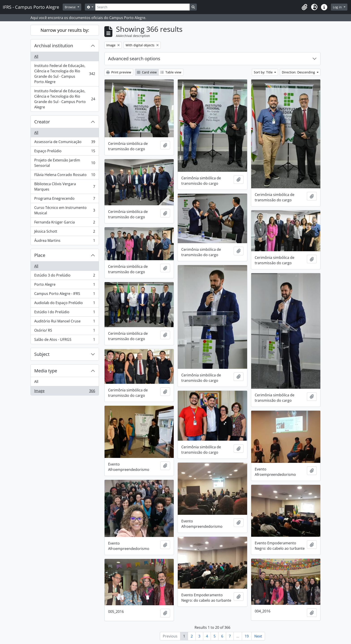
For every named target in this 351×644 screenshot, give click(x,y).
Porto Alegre (65, 285)
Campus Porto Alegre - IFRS (65, 295)
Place (40, 255)
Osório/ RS (65, 331)
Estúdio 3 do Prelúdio (65, 276)
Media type (46, 371)
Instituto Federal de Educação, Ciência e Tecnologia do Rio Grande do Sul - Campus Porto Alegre (65, 74)
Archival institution (54, 46)
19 (247, 636)
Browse (71, 7)
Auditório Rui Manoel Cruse (65, 322)
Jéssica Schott (65, 232)
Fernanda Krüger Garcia (65, 223)
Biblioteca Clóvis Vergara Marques (65, 187)
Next (258, 636)
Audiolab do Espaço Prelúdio (65, 304)
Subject (42, 354)
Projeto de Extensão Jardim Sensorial (65, 163)
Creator (42, 122)
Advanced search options (134, 59)
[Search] (142, 7)
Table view (171, 72)
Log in (338, 7)
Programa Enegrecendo (65, 199)
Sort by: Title (264, 72)
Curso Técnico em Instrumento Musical (65, 210)
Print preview (119, 72)
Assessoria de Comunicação (65, 143)
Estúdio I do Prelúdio (65, 313)
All (36, 56)
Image (65, 392)
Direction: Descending (299, 72)
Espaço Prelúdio (65, 152)
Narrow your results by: (65, 30)
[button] (304, 7)
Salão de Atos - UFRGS (65, 340)
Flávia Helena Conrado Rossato (65, 176)
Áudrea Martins (65, 241)
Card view (147, 72)
